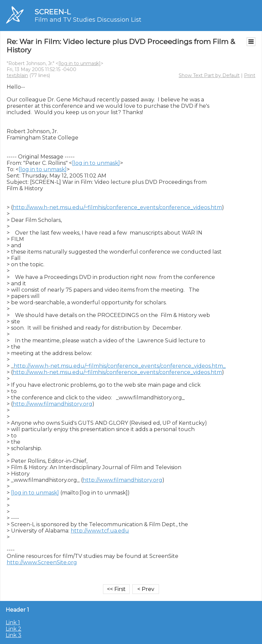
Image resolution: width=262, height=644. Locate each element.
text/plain (17, 75)
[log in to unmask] (79, 63)
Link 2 (13, 629)
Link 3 (13, 635)
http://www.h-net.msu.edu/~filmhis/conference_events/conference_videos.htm (117, 207)
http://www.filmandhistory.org (52, 404)
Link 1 (13, 622)
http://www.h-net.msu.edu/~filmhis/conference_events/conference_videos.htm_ (120, 366)
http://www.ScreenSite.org (42, 562)
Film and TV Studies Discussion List (88, 20)
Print (250, 75)
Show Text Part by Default (209, 75)
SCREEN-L (53, 12)
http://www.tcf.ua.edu (100, 531)
